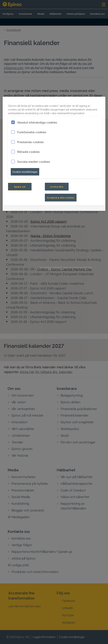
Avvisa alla (57, 186)
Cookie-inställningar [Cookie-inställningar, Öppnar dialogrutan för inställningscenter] (25, 172)
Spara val (20, 186)
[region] (54, 154)
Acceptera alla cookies (61, 197)
